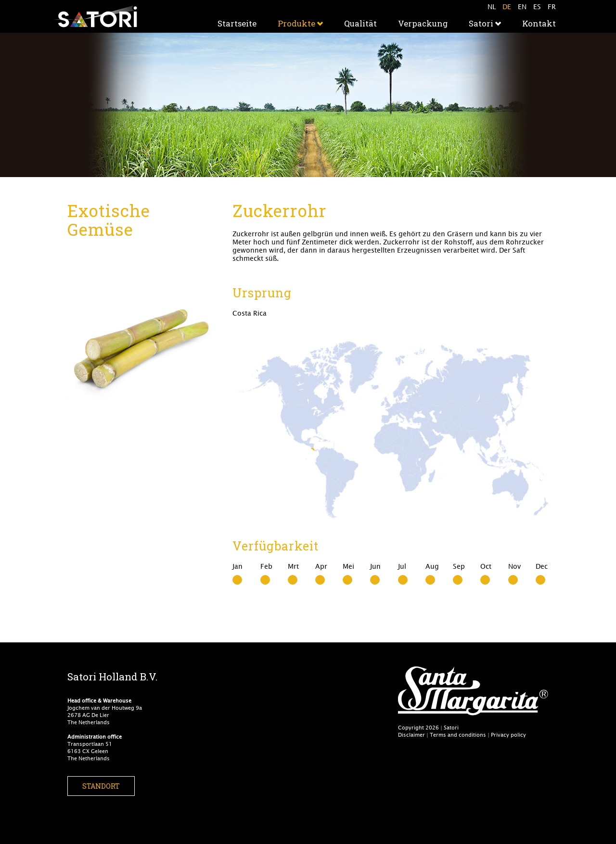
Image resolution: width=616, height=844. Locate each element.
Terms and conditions (458, 735)
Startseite (237, 23)
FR (552, 6)
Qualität (360, 23)
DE (507, 6)
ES (537, 6)
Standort (101, 786)
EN (522, 6)
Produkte (300, 23)
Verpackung (423, 23)
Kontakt (539, 23)
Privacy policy (508, 735)
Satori (485, 23)
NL (492, 6)
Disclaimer (411, 735)
